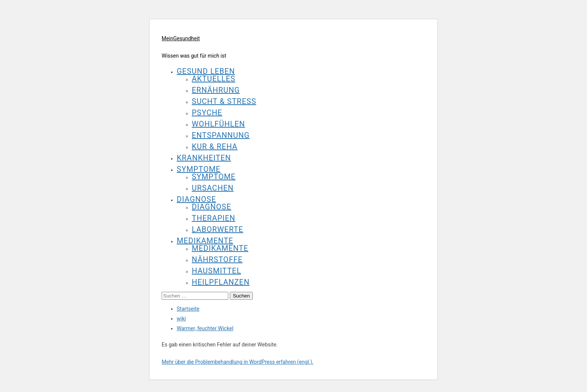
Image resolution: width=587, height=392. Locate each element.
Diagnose (196, 199)
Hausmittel (216, 271)
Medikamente (205, 241)
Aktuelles (214, 79)
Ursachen (213, 188)
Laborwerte (218, 229)
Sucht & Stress (224, 101)
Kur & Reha (215, 146)
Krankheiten (204, 158)
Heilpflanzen (221, 282)
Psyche (207, 113)
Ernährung (216, 90)
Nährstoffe (217, 259)
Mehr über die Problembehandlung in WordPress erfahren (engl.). (238, 362)
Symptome (199, 169)
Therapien (214, 218)
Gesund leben (206, 71)
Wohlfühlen (218, 124)
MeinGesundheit (181, 38)
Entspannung (221, 135)
